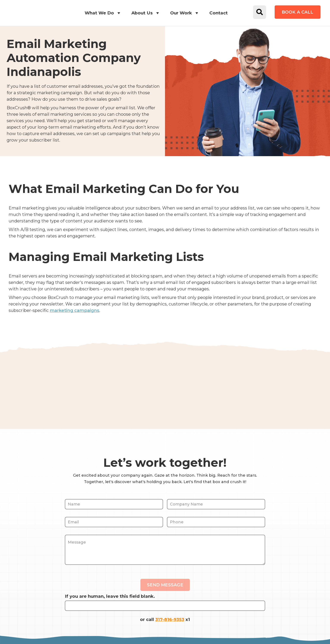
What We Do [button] (103, 13)
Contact (219, 13)
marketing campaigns (75, 310)
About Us (146, 13)
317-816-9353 (170, 619)
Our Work (185, 13)
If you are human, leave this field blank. (110, 596)
